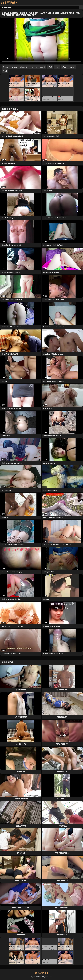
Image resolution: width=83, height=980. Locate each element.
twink (6, 67)
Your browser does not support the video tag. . (41, 41)
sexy (58, 67)
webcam (73, 67)
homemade (24, 67)
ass (65, 67)
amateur (34, 67)
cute (51, 67)
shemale (14, 67)
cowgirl (43, 67)
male (6, 71)
